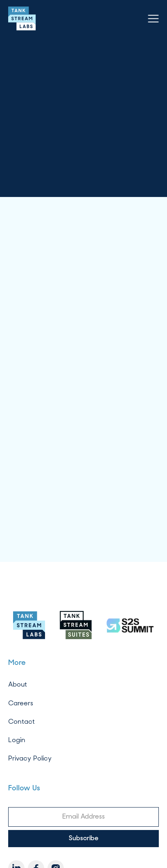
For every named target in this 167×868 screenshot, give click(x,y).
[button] (153, 19)
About (18, 684)
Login (17, 740)
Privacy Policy (30, 758)
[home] (22, 19)
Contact (21, 721)
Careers (21, 703)
